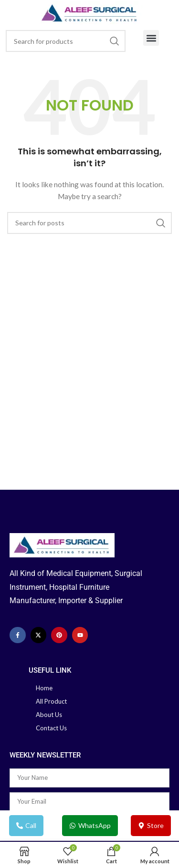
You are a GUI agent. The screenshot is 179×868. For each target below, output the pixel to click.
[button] (151, 38)
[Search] (66, 41)
